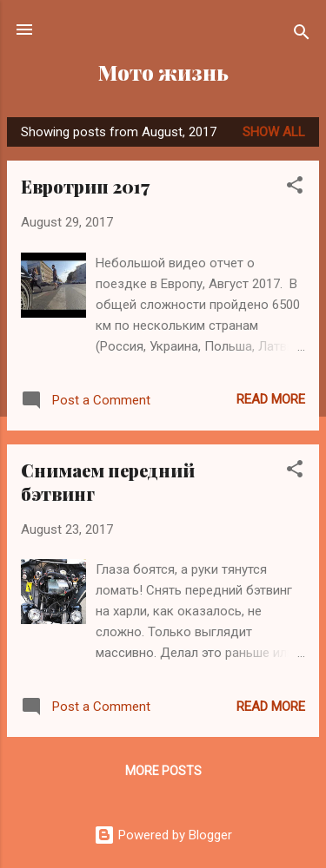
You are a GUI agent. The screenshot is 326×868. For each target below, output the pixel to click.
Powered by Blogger (163, 835)
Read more (271, 399)
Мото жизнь (163, 72)
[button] (295, 188)
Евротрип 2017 (85, 186)
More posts (163, 771)
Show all (274, 132)
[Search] (302, 35)
